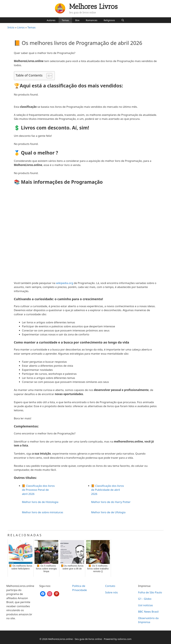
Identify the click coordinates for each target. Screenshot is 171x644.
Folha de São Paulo (150, 592)
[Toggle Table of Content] (48, 76)
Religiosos (109, 20)
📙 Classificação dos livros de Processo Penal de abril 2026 (38, 490)
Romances (92, 20)
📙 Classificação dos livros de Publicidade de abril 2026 (108, 490)
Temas (65, 20)
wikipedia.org (65, 283)
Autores (51, 20)
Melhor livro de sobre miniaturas (43, 512)
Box (77, 20)
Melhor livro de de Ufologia (108, 512)
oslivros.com (124, 639)
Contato (110, 586)
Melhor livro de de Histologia (40, 502)
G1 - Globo (145, 599)
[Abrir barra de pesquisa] (123, 20)
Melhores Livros (93, 7)
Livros (21, 27)
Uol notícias (145, 605)
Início (11, 27)
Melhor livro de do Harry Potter (111, 502)
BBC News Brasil (148, 612)
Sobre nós (111, 592)
